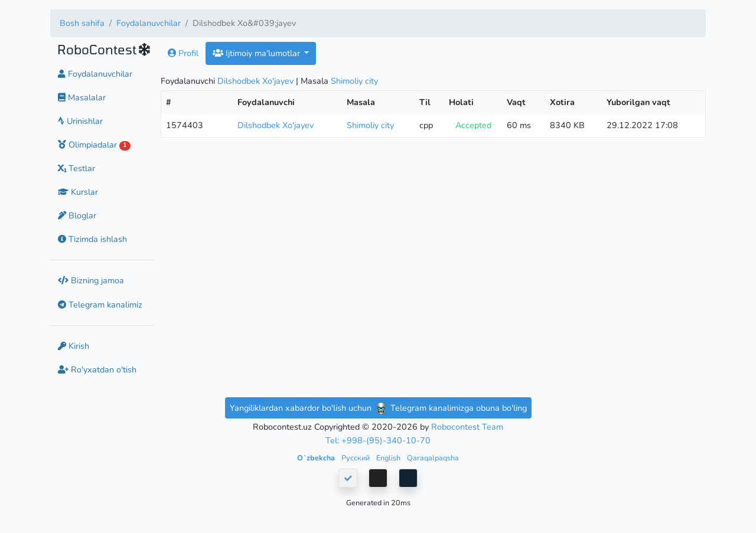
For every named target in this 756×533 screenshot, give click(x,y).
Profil (183, 53)
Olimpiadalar (94, 145)
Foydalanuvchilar (149, 23)
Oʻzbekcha (317, 458)
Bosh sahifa (82, 23)
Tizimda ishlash (92, 239)
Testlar (76, 168)
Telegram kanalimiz (100, 305)
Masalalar (82, 97)
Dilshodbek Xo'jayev (255, 81)
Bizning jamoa (91, 280)
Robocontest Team (467, 427)
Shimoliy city (354, 81)
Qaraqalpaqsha (433, 458)
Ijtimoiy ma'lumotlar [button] (258, 53)
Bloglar (77, 215)
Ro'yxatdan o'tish (97, 369)
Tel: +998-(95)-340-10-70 (378, 440)
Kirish (74, 346)
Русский (356, 458)
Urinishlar (80, 121)
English (389, 458)
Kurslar (78, 192)
